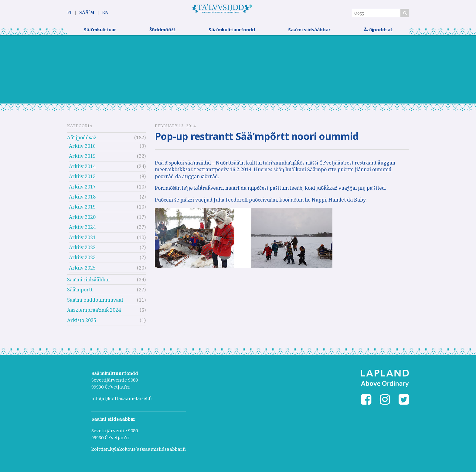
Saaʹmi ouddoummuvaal (95, 302)
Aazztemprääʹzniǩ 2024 (94, 312)
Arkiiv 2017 (82, 189)
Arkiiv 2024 (82, 229)
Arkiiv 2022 (82, 250)
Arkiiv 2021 (82, 239)
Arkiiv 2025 (82, 270)
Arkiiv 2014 (82, 169)
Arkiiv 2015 (82, 158)
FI (69, 13)
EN (105, 13)
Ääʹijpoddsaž (378, 32)
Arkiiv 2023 (82, 260)
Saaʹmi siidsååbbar (309, 32)
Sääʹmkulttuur (100, 32)
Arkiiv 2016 (82, 148)
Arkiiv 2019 (82, 209)
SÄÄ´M (87, 13)
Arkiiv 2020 (82, 219)
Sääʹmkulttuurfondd (232, 32)
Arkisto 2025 (82, 323)
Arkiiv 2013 (82, 179)
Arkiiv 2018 (82, 199)
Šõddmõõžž (162, 32)
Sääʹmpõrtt (80, 292)
